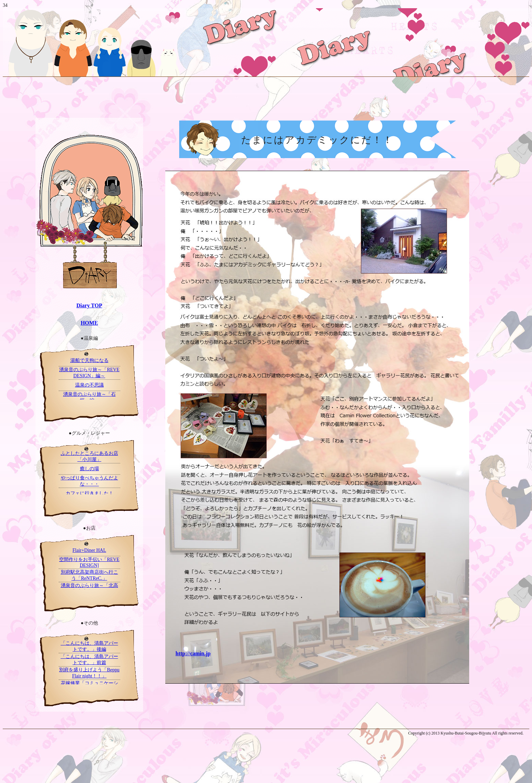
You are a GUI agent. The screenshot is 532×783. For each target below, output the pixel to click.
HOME (89, 323)
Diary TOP (89, 305)
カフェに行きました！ (89, 493)
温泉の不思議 (89, 385)
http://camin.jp (193, 653)
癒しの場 (89, 469)
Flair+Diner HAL (89, 550)
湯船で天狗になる (89, 360)
